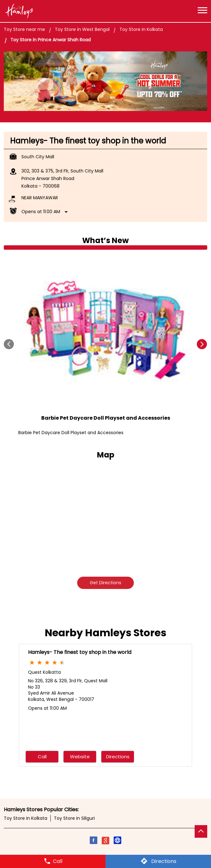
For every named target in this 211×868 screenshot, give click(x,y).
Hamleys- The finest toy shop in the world (80, 652)
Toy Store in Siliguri (74, 818)
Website (80, 757)
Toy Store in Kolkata (26, 818)
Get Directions (105, 583)
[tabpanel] (105, 81)
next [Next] (202, 344)
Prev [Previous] (9, 344)
